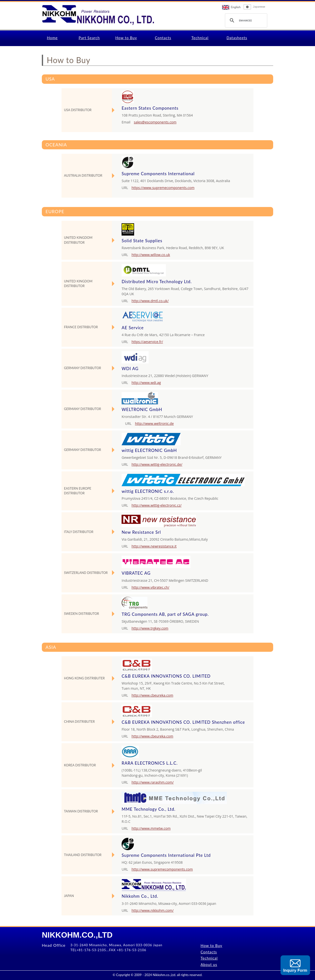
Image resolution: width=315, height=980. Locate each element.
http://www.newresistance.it (154, 546)
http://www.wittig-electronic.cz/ (156, 505)
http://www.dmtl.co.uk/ (150, 301)
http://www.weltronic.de (154, 423)
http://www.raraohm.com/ (152, 782)
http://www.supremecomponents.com (162, 869)
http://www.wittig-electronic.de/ (157, 464)
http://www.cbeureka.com (152, 695)
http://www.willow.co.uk (151, 255)
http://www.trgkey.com (150, 628)
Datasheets (237, 38)
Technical (200, 38)
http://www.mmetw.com (151, 828)
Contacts (163, 38)
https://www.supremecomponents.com (163, 188)
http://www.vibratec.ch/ (150, 587)
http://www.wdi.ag (146, 383)
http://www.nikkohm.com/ (152, 910)
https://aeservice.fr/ (147, 342)
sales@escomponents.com (155, 122)
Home (52, 38)
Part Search (89, 38)
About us (209, 964)
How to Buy (126, 38)
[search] (245, 20)
